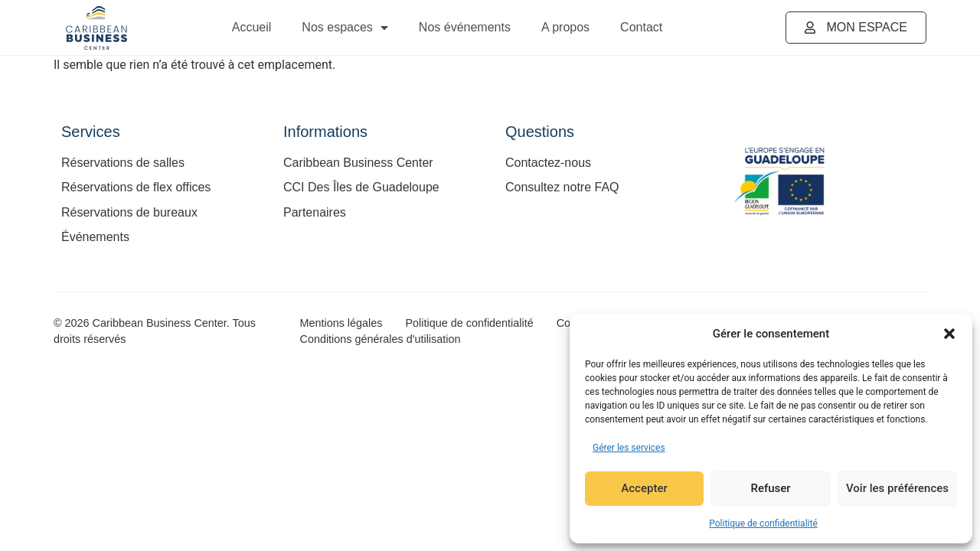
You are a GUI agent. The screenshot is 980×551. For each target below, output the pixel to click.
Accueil (252, 27)
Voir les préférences (897, 489)
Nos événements (465, 27)
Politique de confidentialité (763, 523)
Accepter (644, 489)
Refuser (770, 489)
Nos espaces (345, 28)
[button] (949, 334)
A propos (565, 27)
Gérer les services (629, 448)
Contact (641, 27)
